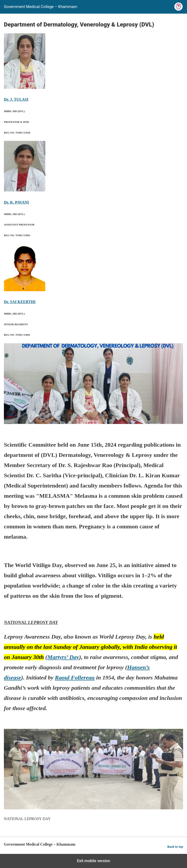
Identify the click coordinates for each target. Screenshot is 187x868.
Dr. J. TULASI (16, 99)
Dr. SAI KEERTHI (20, 302)
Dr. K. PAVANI (16, 202)
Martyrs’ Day (63, 657)
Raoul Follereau (75, 678)
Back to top (175, 847)
